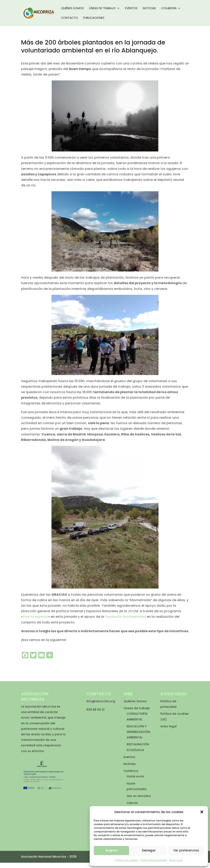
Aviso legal (176, 860)
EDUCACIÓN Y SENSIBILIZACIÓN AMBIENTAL (138, 732)
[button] (202, 812)
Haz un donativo (139, 796)
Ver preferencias (186, 850)
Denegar (149, 850)
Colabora (169, 8)
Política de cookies (127, 860)
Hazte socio (135, 776)
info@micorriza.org (101, 701)
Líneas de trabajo (102, 8)
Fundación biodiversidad (125, 617)
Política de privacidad (154, 860)
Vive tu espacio (35, 617)
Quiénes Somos (72, 8)
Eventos (131, 8)
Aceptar (112, 850)
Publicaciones (94, 18)
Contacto (69, 18)
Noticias (149, 8)
